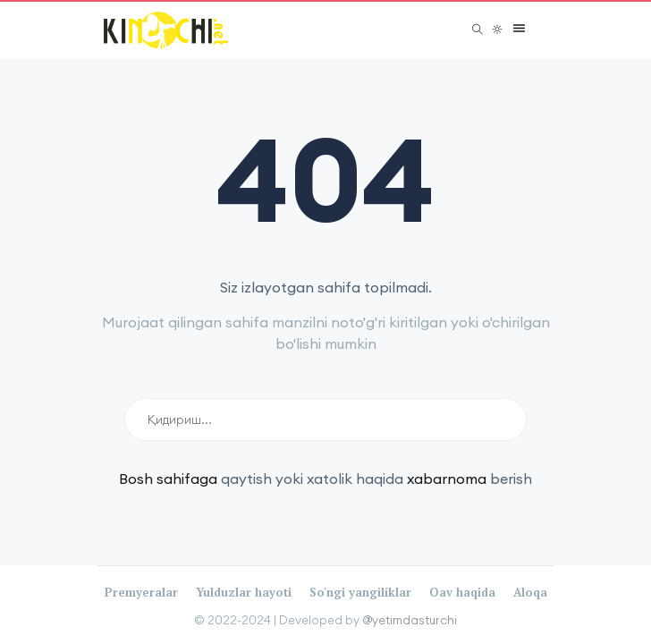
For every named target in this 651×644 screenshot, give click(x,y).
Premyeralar (141, 592)
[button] (515, 29)
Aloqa (530, 592)
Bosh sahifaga (168, 479)
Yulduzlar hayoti (244, 592)
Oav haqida (462, 592)
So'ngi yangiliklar (360, 592)
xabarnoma (447, 479)
